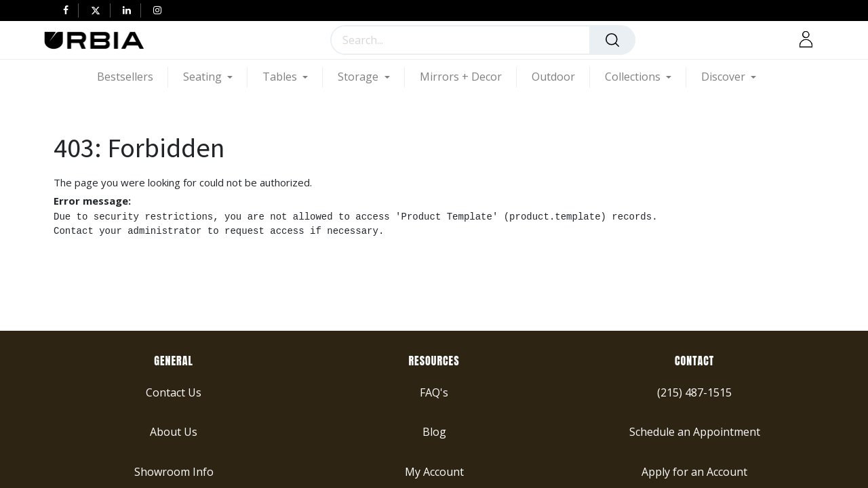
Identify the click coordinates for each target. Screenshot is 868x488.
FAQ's (434, 392)
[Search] (612, 40)
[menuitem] (133, 77)
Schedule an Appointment (695, 432)
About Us (174, 432)
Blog (434, 432)
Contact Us (174, 392)
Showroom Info (174, 471)
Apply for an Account (694, 471)
